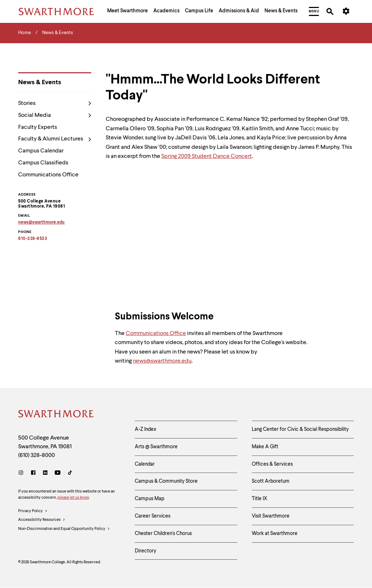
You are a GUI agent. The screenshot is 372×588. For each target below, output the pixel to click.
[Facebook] (33, 473)
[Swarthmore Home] (56, 415)
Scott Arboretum (271, 481)
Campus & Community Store (166, 481)
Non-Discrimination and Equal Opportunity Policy (64, 529)
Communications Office (48, 175)
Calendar (145, 464)
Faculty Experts (38, 127)
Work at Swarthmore (275, 534)
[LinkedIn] (45, 473)
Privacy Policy (33, 511)
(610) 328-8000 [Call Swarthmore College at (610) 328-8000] (37, 456)
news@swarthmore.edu (162, 364)
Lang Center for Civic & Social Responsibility (300, 429)
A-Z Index (145, 429)
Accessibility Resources (42, 520)
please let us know (73, 498)
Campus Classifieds (43, 163)
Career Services (153, 516)
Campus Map (150, 499)
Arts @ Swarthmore (156, 447)
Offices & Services (272, 464)
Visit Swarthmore (271, 516)
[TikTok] (70, 473)
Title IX (260, 499)
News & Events (40, 82)
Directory (145, 551)
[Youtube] (58, 473)
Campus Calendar (41, 151)
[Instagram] (22, 473)
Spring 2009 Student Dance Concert (207, 156)
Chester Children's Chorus (163, 534)
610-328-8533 (33, 239)
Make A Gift (265, 447)
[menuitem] (128, 12)
